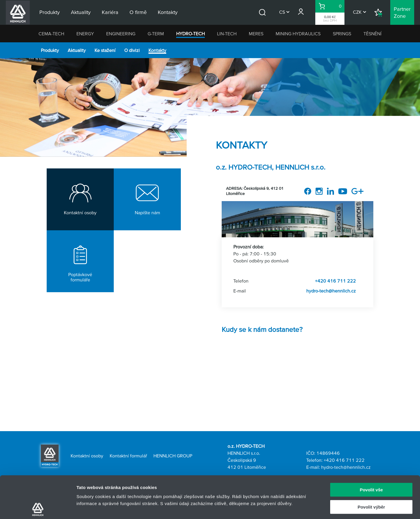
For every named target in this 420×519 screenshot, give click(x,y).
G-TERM (156, 34)
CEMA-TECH (51, 34)
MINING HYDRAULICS (298, 34)
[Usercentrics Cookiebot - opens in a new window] (38, 508)
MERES (256, 34)
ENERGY (85, 34)
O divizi (132, 50)
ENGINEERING (121, 34)
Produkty (50, 50)
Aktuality (77, 50)
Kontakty (157, 50)
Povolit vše (371, 448)
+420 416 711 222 (335, 281)
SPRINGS (342, 34)
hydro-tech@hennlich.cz (331, 291)
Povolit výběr (371, 465)
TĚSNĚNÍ (372, 34)
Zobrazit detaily (308, 507)
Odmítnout (371, 482)
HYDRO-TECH (190, 34)
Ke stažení (105, 50)
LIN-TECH (227, 34)
